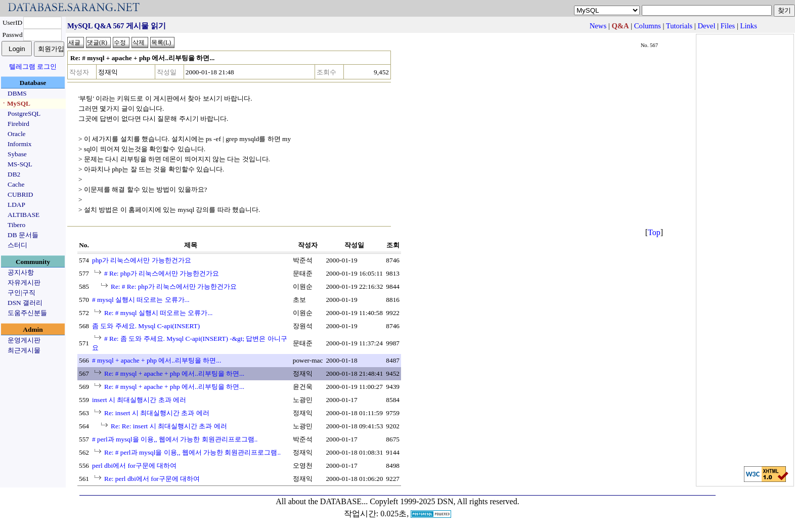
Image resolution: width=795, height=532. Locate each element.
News (598, 26)
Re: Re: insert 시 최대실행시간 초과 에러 (169, 426)
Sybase (17, 154)
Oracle (17, 134)
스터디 (17, 245)
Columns (648, 26)
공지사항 (21, 272)
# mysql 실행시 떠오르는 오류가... (141, 300)
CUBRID (20, 194)
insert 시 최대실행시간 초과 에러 (139, 400)
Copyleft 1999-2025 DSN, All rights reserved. (445, 501)
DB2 (14, 174)
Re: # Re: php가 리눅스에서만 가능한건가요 (174, 286)
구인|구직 (21, 293)
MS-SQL (20, 164)
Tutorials (679, 26)
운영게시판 (24, 340)
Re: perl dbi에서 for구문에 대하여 (152, 479)
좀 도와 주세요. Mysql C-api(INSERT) (146, 326)
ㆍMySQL (15, 103)
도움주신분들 (27, 313)
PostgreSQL (24, 114)
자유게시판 (24, 282)
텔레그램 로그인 (33, 66)
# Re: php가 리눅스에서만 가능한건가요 (162, 273)
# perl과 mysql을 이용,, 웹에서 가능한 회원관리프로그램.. (175, 439)
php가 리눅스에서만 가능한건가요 (142, 260)
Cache (16, 184)
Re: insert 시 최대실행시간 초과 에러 (157, 413)
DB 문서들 (23, 235)
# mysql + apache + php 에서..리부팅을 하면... (157, 360)
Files (728, 26)
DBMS (17, 93)
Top (654, 232)
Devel (706, 26)
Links (749, 26)
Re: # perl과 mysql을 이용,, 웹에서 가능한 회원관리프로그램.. (192, 452)
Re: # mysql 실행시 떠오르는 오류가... (158, 313)
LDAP (16, 205)
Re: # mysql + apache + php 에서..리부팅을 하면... (174, 373)
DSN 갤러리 (25, 303)
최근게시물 (24, 350)
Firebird (18, 124)
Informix (19, 144)
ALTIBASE (24, 215)
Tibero (16, 225)
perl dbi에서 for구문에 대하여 (134, 465)
